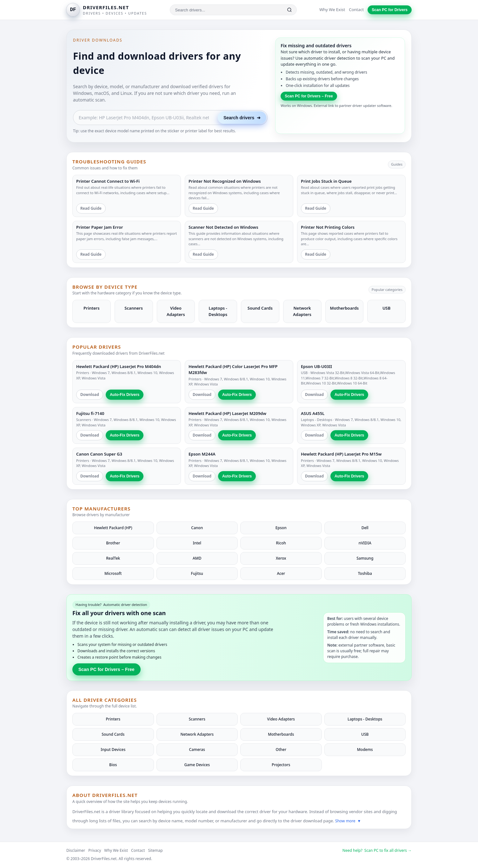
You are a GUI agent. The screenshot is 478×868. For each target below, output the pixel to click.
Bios (113, 765)
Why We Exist (332, 10)
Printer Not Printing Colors (328, 227)
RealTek (113, 558)
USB (304, 373)
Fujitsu (197, 573)
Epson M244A (202, 454)
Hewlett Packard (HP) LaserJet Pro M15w (341, 454)
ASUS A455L (313, 413)
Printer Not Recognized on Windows (225, 181)
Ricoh (281, 543)
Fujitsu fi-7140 (90, 413)
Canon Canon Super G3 (99, 454)
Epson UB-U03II (316, 366)
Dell (365, 528)
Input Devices (113, 750)
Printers (83, 373)
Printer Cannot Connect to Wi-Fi (108, 181)
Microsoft (113, 573)
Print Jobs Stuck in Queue (326, 181)
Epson (281, 528)
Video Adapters (281, 719)
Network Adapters (197, 734)
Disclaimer (76, 850)
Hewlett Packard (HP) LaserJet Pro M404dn (119, 366)
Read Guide (91, 208)
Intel (197, 543)
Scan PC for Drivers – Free (309, 96)
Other (281, 750)
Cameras (197, 750)
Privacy (95, 850)
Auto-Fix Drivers (125, 395)
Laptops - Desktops (317, 420)
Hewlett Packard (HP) (113, 528)
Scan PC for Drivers (390, 10)
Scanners (84, 420)
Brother (113, 543)
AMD (197, 558)
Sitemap (156, 850)
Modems (365, 750)
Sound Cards (113, 734)
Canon (197, 528)
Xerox (281, 558)
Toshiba (365, 573)
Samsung (365, 558)
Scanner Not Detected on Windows (223, 227)
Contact (356, 10)
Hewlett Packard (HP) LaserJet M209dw (227, 413)
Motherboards (281, 734)
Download (90, 395)
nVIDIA (365, 543)
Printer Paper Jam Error (100, 227)
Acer (281, 573)
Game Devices (197, 765)
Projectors (281, 765)
